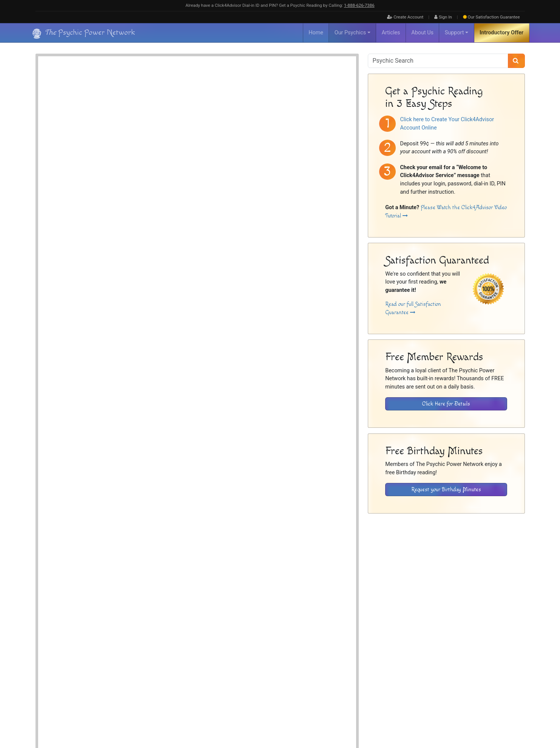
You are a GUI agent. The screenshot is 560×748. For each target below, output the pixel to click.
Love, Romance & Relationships (210, 134)
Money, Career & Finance (269, 134)
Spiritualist (192, 116)
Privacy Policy (491, 672)
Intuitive (249, 108)
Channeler (191, 108)
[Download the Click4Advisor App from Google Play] (446, 624)
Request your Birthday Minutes (446, 490)
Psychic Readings (121, 567)
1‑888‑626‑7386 (359, 5)
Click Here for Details (446, 404)
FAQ (405, 672)
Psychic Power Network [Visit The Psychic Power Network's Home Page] (104, 713)
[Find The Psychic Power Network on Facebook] (499, 718)
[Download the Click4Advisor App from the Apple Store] (498, 624)
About (391, 672)
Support (454, 33)
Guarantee (491, 17)
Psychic (271, 108)
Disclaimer (463, 672)
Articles (391, 33)
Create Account (405, 17)
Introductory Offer (501, 33)
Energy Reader (221, 108)
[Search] (516, 61)
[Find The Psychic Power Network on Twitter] (515, 718)
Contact (517, 672)
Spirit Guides (298, 108)
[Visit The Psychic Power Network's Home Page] (77, 688)
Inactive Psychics (431, 672)
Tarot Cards (293, 125)
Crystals (189, 125)
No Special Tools (220, 125)
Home (316, 33)
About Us (422, 33)
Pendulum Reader (258, 125)
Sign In (443, 17)
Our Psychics (350, 33)
